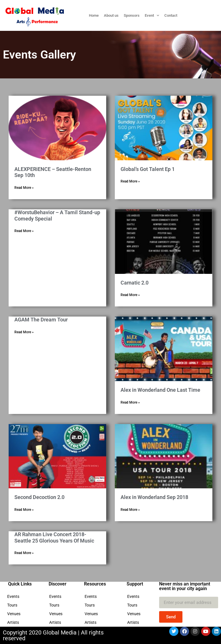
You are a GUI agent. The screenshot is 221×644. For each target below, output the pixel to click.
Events (15, 596)
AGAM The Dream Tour (41, 320)
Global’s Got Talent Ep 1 (148, 169)
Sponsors (132, 15)
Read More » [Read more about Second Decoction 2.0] (24, 510)
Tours (14, 605)
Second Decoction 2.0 (39, 497)
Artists (15, 622)
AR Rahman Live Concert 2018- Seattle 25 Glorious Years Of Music (54, 537)
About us (111, 15)
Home (94, 15)
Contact (171, 15)
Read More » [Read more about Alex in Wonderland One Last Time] (130, 402)
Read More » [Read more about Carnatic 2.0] (130, 295)
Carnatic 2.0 (135, 283)
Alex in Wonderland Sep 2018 (154, 497)
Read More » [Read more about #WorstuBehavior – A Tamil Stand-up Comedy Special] (24, 231)
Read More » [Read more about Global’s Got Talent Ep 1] (130, 181)
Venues (15, 614)
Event (152, 15)
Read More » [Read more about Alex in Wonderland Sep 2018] (130, 510)
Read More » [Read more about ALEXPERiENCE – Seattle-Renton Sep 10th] (24, 188)
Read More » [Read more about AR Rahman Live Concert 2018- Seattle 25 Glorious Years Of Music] (24, 553)
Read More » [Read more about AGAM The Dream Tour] (24, 332)
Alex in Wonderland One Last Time (160, 390)
